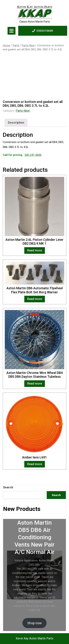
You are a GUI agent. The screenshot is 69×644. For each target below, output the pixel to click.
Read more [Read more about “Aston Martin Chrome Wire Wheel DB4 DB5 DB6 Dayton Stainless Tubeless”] (35, 384)
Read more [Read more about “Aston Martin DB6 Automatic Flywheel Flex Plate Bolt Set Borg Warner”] (35, 299)
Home (6, 45)
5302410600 (43, 31)
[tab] (11, 31)
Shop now (34, 623)
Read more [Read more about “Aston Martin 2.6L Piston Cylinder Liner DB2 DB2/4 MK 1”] (35, 250)
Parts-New (28, 45)
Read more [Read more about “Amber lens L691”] (35, 464)
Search (8, 487)
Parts (16, 45)
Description (16, 123)
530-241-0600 (33, 155)
